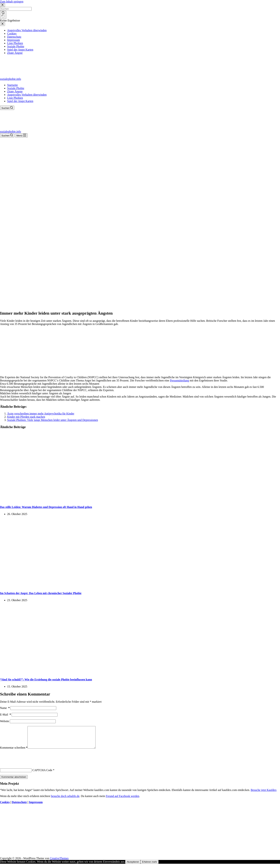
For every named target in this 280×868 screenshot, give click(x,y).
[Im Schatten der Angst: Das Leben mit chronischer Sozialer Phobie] (69, 586)
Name (5, 708)
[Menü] (21, 135)
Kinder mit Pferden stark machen (26, 417)
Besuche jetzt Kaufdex (264, 794)
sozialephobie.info (11, 79)
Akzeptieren (133, 866)
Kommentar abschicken (14, 781)
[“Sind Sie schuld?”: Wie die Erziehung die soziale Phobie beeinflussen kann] (69, 672)
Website (5, 721)
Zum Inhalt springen (12, 2)
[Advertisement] (140, 164)
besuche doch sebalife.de (65, 800)
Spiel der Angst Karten (20, 101)
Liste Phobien (15, 98)
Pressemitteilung (180, 380)
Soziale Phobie (16, 88)
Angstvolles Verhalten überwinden (27, 95)
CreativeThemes (59, 863)
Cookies (5, 806)
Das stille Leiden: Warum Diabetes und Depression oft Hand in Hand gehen (46, 507)
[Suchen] (7, 108)
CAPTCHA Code (42, 774)
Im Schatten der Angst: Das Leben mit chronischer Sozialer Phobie (41, 593)
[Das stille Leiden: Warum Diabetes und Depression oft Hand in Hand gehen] (69, 500)
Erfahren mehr (150, 866)
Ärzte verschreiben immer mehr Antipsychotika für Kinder (41, 414)
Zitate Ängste (15, 91)
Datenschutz (19, 806)
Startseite (12, 85)
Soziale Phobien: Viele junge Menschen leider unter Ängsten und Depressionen (52, 420)
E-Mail (5, 715)
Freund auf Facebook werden (122, 800)
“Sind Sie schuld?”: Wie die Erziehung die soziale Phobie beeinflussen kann (46, 680)
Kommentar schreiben (14, 752)
